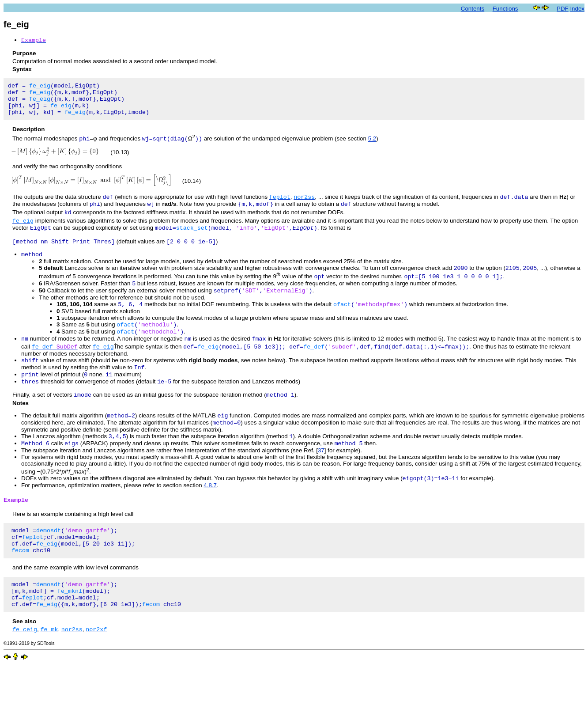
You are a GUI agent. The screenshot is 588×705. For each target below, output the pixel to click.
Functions (505, 9)
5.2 (372, 146)
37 (321, 478)
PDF (563, 9)
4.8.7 (210, 514)
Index (577, 9)
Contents (473, 9)
